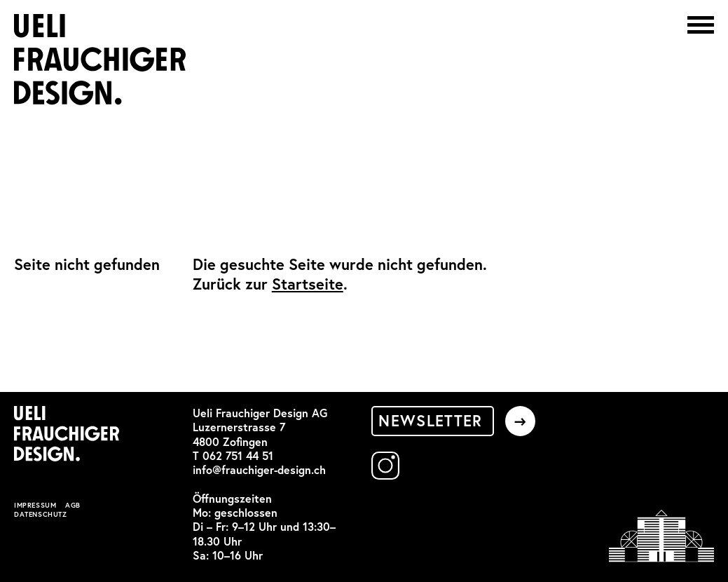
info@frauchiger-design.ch (259, 470)
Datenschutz (41, 515)
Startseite (308, 284)
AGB (73, 506)
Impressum (35, 506)
